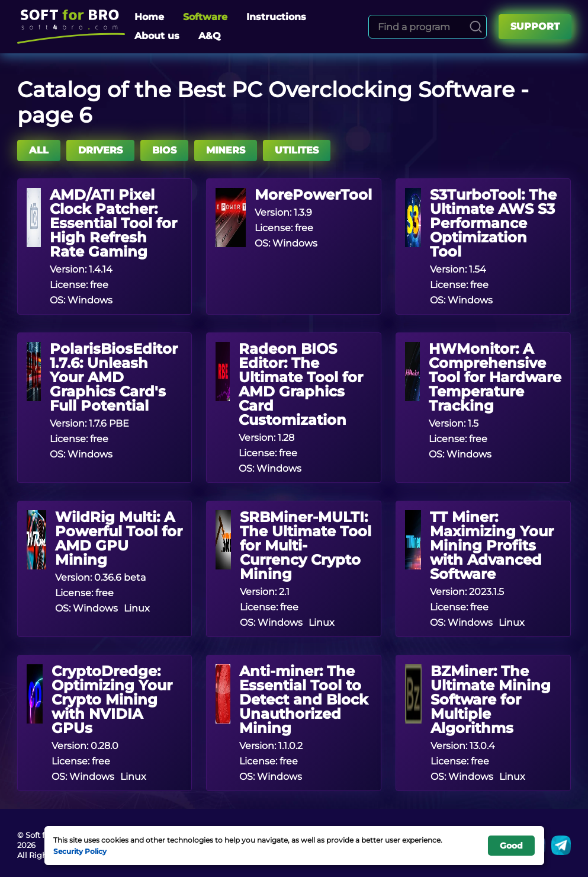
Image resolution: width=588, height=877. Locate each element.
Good (511, 846)
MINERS (226, 150)
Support (535, 26)
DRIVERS (100, 150)
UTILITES (297, 150)
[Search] (476, 27)
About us (157, 36)
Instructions (276, 17)
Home (149, 17)
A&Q (210, 36)
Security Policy (80, 851)
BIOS (164, 150)
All (39, 150)
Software (205, 17)
